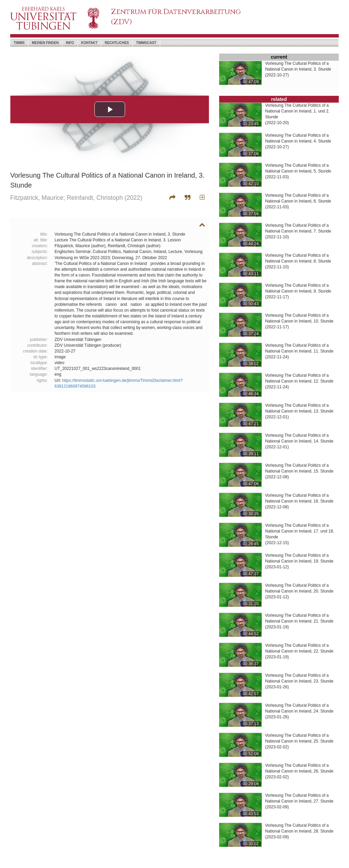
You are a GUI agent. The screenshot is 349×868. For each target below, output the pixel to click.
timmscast (146, 43)
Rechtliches (117, 43)
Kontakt (89, 43)
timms (19, 43)
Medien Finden (45, 43)
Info (70, 43)
